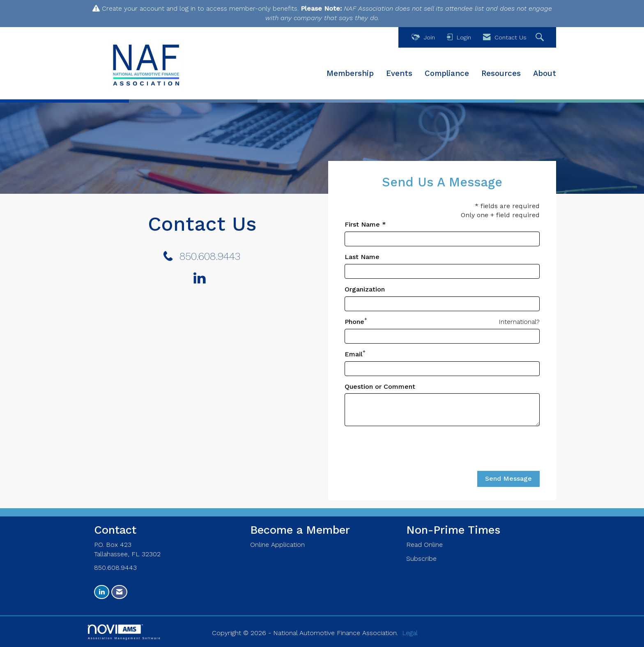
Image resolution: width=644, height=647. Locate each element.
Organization (365, 289)
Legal (410, 633)
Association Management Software (124, 632)
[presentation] (407, 449)
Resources (501, 73)
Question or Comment (380, 387)
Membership (350, 73)
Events (399, 73)
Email (354, 354)
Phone (354, 322)
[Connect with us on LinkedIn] (202, 279)
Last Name (362, 257)
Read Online (424, 545)
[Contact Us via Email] (119, 592)
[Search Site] (541, 38)
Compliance (447, 73)
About (545, 73)
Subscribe (421, 559)
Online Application (277, 545)
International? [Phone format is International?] (519, 322)
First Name (362, 224)
